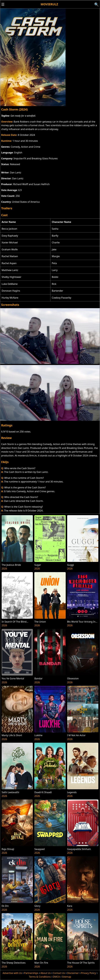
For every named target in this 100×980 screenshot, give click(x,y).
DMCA (56, 977)
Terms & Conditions (40, 977)
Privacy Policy (88, 973)
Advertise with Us (12, 973)
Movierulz (49, 4)
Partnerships (31, 973)
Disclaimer (73, 973)
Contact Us (59, 973)
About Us (46, 973)
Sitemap (67, 977)
